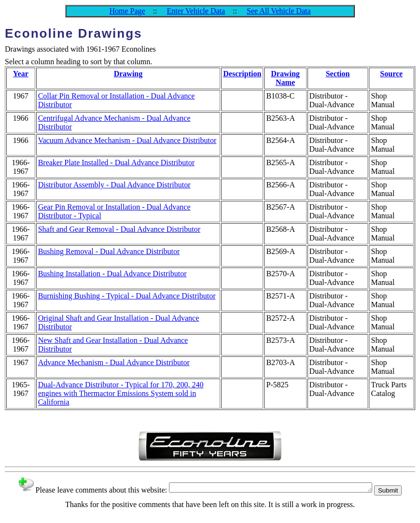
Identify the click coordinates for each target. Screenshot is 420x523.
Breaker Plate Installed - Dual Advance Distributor (116, 163)
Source (391, 74)
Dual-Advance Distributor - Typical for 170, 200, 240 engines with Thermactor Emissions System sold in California (121, 393)
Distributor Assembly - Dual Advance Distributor (114, 185)
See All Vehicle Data (279, 11)
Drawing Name (285, 78)
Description (242, 74)
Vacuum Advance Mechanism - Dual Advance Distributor (127, 140)
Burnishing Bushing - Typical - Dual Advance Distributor (127, 296)
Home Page (127, 11)
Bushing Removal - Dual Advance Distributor (109, 251)
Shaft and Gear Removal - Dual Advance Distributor (119, 229)
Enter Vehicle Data (196, 11)
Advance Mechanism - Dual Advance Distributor (114, 362)
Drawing (128, 74)
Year (21, 74)
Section (338, 74)
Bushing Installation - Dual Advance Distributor (112, 274)
